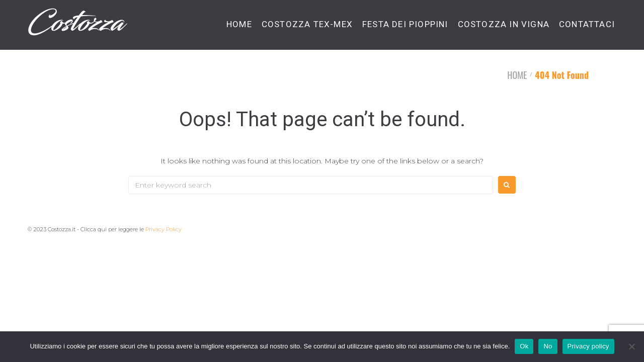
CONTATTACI (587, 24)
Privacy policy (588, 346)
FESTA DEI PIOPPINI (405, 24)
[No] (631, 346)
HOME (239, 24)
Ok (524, 346)
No (548, 346)
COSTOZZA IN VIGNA (504, 24)
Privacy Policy (164, 229)
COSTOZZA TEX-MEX (307, 24)
